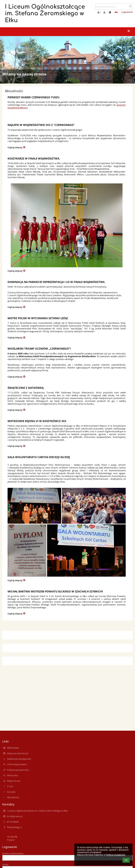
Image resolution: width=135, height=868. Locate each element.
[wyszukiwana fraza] (114, 7)
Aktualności (13, 797)
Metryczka (12, 775)
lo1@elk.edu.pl (15, 816)
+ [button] (99, 12)
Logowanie (127, 12)
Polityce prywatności (116, 855)
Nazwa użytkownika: (13, 853)
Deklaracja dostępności (19, 759)
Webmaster (13, 748)
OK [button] (126, 860)
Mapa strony (14, 781)
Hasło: (6, 864)
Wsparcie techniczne (18, 753)
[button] (116, 12)
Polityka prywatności (18, 770)
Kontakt (11, 792)
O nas (10, 786)
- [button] (105, 12)
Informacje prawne (17, 764)
